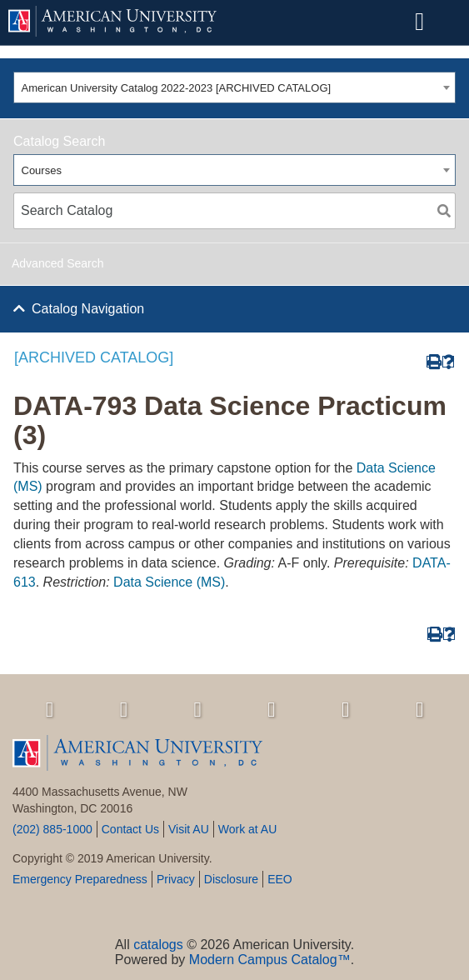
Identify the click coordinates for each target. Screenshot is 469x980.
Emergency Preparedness (80, 879)
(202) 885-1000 (52, 829)
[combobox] (234, 87)
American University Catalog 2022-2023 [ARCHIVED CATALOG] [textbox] (177, 88)
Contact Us (130, 829)
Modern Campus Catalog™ (270, 960)
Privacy (176, 879)
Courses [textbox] (42, 170)
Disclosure (231, 879)
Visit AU (189, 829)
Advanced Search (58, 263)
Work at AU (248, 829)
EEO (280, 879)
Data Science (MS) (169, 582)
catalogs (158, 945)
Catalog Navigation (88, 309)
